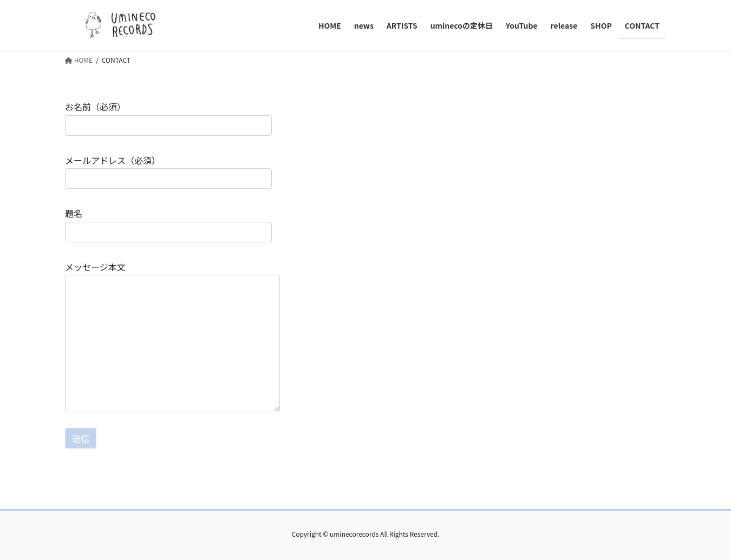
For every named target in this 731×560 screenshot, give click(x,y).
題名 (168, 224)
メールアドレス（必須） (168, 171)
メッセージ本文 (172, 336)
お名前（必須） (168, 118)
